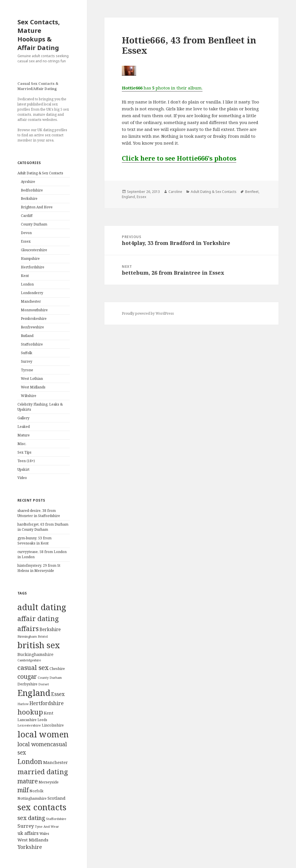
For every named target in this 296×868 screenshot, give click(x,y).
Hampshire (30, 259)
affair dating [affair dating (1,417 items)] (38, 618)
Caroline (175, 192)
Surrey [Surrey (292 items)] (26, 826)
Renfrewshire (32, 327)
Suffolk (27, 353)
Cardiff (27, 216)
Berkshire (29, 198)
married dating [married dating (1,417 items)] (43, 772)
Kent (25, 276)
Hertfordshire (33, 267)
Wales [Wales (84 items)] (44, 833)
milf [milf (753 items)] (23, 790)
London (27, 284)
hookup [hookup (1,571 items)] (30, 712)
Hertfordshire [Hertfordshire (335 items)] (47, 703)
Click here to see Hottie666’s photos (179, 158)
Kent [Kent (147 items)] (48, 713)
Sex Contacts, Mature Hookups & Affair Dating (39, 35)
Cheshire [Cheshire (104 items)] (57, 669)
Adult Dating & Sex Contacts (40, 173)
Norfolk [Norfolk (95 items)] (36, 791)
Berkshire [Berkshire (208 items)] (50, 629)
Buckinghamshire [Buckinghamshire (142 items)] (35, 654)
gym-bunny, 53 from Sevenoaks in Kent (34, 541)
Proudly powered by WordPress (148, 313)
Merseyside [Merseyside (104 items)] (49, 782)
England (128, 197)
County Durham (34, 224)
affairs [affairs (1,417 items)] (28, 628)
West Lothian (32, 379)
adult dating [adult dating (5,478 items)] (42, 607)
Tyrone (27, 370)
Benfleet (252, 192)
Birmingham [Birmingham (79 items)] (27, 636)
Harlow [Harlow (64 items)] (23, 704)
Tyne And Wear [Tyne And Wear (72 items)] (47, 826)
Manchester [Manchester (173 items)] (55, 762)
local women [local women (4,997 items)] (43, 734)
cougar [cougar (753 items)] (27, 677)
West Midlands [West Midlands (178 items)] (33, 840)
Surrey (27, 361)
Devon (26, 233)
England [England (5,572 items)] (34, 693)
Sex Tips (24, 452)
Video (22, 478)
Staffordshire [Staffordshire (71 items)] (56, 819)
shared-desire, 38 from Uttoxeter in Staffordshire (39, 513)
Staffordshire (32, 344)
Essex (26, 241)
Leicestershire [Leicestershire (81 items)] (29, 725)
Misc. (22, 444)
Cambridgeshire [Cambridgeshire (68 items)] (29, 660)
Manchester (31, 301)
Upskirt (23, 469)
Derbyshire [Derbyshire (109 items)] (27, 684)
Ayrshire (28, 182)
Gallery (23, 418)
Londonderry (32, 293)
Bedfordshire (32, 190)
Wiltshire (29, 396)
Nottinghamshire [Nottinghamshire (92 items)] (32, 798)
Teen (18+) (26, 461)
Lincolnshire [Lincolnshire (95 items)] (53, 725)
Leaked (24, 427)
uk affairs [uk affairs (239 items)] (28, 833)
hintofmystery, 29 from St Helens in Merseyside (39, 568)
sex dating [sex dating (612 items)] (31, 818)
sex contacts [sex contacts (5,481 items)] (42, 807)
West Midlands (33, 387)
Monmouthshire (34, 310)
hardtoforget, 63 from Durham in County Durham (43, 527)
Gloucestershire (34, 250)
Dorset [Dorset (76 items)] (44, 684)
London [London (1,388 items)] (30, 761)
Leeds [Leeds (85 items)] (42, 720)
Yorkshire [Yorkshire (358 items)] (30, 847)
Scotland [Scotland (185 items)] (56, 798)
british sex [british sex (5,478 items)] (39, 645)
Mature (24, 435)
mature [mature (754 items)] (28, 781)
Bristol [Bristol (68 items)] (43, 636)
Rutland (27, 336)
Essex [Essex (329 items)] (58, 694)
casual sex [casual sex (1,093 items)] (33, 668)
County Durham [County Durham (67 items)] (50, 678)
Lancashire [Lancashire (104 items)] (27, 720)
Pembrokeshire (34, 319)
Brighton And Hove (37, 207)
